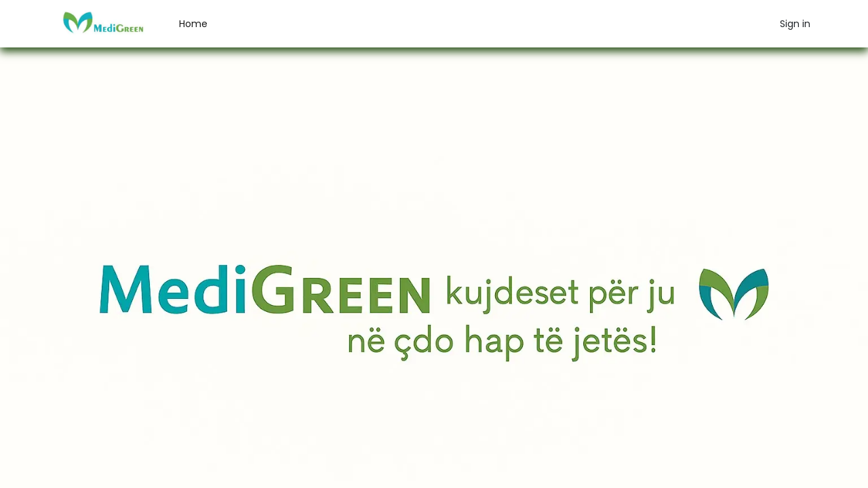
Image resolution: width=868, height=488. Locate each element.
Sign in (795, 24)
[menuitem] (193, 24)
